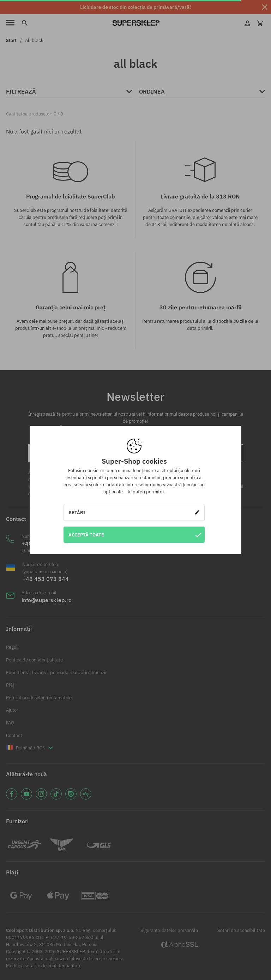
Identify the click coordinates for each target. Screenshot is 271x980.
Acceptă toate (135, 534)
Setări (134, 512)
